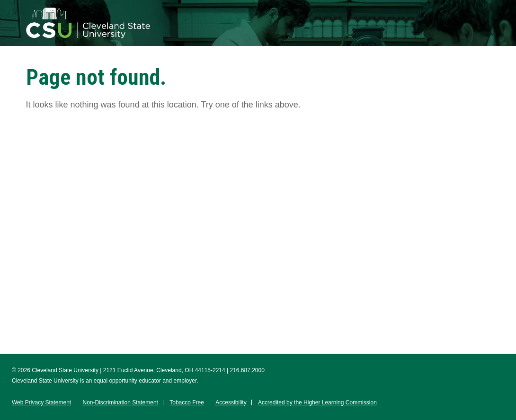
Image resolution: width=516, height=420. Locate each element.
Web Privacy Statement (41, 402)
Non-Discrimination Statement (120, 402)
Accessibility (231, 402)
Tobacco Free (187, 402)
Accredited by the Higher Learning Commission (317, 402)
